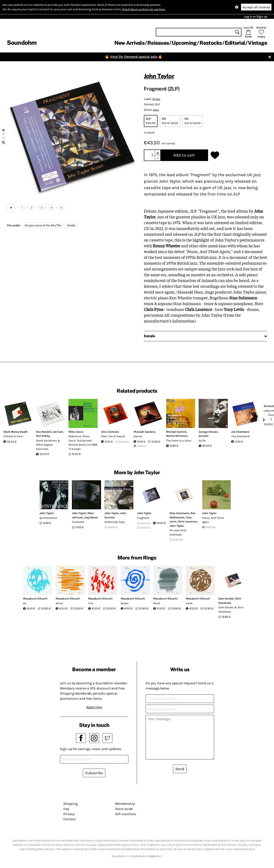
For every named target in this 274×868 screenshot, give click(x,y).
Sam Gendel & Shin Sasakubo (231, 609)
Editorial (235, 43)
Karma (138, 436)
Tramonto (78, 522)
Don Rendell (44, 432)
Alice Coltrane (110, 432)
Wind (59, 603)
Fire (91, 603)
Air (25, 603)
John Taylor (159, 76)
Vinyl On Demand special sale (134, 57)
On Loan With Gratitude (178, 532)
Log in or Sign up (256, 17)
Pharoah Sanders (144, 432)
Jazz (156, 110)
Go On (202, 441)
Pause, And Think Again (213, 520)
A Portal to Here (13, 436)
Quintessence (48, 518)
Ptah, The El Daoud (113, 436)
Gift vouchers (126, 814)
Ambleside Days (115, 522)
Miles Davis (76, 432)
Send (180, 769)
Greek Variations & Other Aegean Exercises (48, 445)
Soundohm (22, 43)
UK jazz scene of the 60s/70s (43, 225)
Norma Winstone (177, 436)
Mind (157, 603)
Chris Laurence (187, 521)
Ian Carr (58, 432)
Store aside (124, 809)
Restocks (211, 43)
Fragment (143, 518)
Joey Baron (91, 517)
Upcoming (184, 43)
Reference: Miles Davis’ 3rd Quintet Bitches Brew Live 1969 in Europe (83, 443)
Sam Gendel (226, 599)
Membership (125, 804)
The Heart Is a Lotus (179, 441)
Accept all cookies (256, 7)
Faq (66, 809)
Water (125, 603)
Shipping (71, 804)
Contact (70, 819)
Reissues (158, 43)
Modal (71, 225)
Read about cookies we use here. (144, 9)
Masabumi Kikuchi (35, 599)
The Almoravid (240, 436)
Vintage (258, 43)
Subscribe (94, 773)
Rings (156, 99)
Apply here (94, 707)
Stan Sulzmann (179, 513)
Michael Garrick (176, 432)
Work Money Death (16, 432)
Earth (189, 603)
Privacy (69, 814)
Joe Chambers (240, 432)
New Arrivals (129, 43)
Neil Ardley (43, 436)
